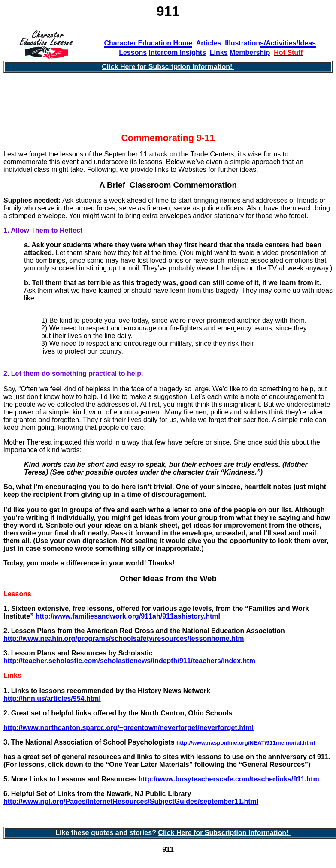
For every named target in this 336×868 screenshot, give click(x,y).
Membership (250, 53)
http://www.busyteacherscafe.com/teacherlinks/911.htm (229, 779)
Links (219, 53)
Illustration (242, 43)
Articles (209, 43)
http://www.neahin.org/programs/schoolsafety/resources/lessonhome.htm (124, 638)
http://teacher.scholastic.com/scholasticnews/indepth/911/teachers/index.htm (129, 661)
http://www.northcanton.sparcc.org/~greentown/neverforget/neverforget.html (129, 728)
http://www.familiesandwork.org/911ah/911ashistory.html (128, 616)
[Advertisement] (168, 107)
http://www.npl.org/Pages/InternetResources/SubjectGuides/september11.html (131, 801)
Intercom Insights (177, 53)
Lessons (133, 53)
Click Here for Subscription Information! (168, 67)
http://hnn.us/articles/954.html (52, 698)
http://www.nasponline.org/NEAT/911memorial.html (246, 743)
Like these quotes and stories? (107, 833)
